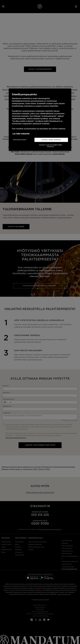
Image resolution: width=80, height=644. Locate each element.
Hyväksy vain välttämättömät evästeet (51, 146)
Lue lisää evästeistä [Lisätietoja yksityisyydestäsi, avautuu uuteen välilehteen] (21, 134)
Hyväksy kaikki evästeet (51, 140)
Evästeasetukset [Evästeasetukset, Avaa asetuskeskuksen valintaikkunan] (20, 140)
